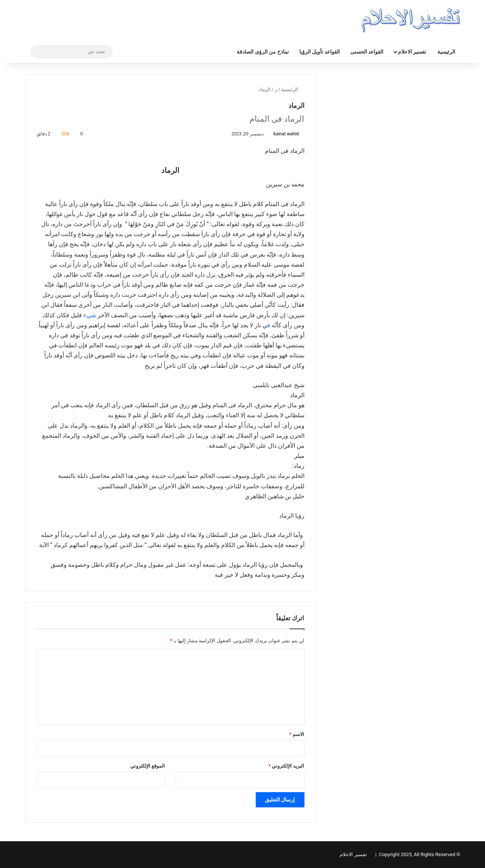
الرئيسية (446, 52)
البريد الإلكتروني (286, 766)
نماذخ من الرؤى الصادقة (263, 52)
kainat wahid (286, 134)
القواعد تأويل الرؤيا (320, 52)
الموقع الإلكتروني (148, 766)
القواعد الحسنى (367, 52)
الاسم (297, 734)
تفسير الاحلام (412, 52)
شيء (90, 315)
